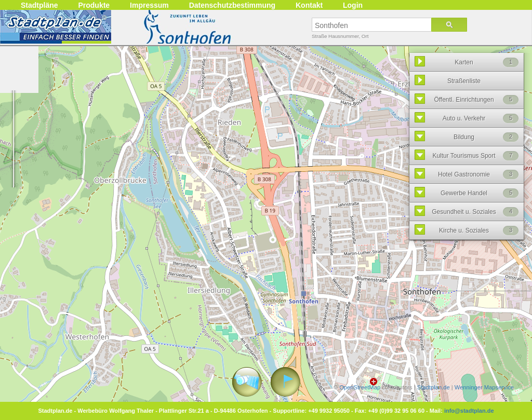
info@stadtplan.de (469, 411)
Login (353, 5)
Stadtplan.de (434, 387)
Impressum (149, 5)
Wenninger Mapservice (484, 387)
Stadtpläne (39, 5)
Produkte (94, 5)
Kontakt (309, 5)
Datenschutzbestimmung (232, 5)
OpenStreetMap (360, 387)
